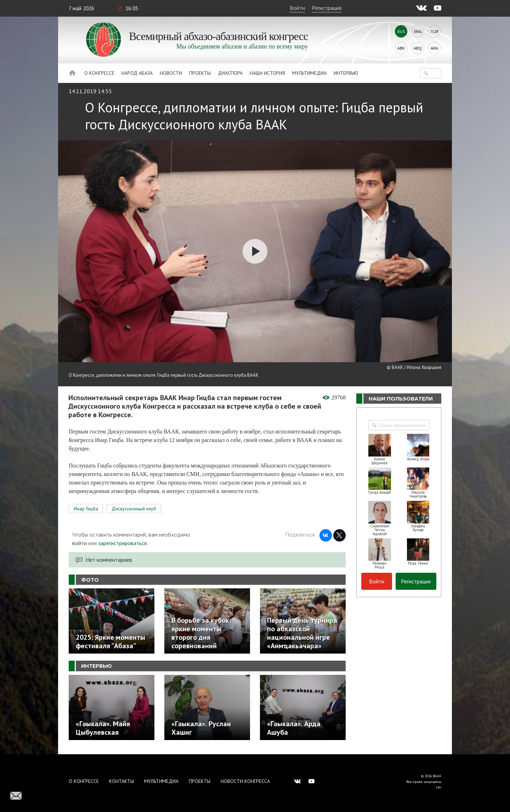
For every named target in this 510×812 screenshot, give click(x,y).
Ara (434, 48)
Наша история (267, 73)
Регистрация (327, 8)
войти (80, 543)
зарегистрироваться (122, 543)
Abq (418, 48)
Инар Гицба (86, 509)
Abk (401, 48)
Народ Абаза (137, 73)
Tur (435, 31)
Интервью (346, 73)
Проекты (200, 73)
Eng (418, 31)
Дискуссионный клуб (134, 509)
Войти (297, 8)
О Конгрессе (99, 73)
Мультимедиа (309, 73)
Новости (171, 73)
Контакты (121, 781)
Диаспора (230, 73)
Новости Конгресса (245, 781)
